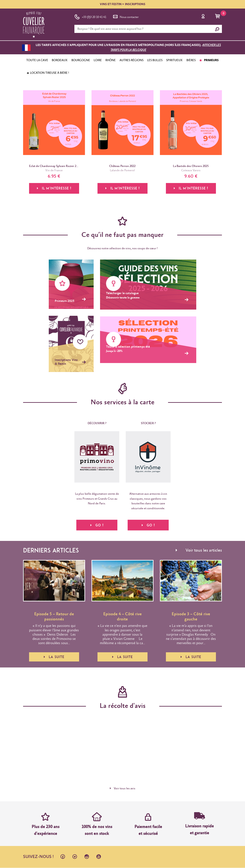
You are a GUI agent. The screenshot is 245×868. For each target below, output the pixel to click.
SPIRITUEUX (174, 60)
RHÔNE (111, 60)
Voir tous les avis (123, 789)
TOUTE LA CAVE (37, 60)
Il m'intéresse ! (54, 189)
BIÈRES (191, 60)
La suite (54, 657)
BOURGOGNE (81, 60)
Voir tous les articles (199, 551)
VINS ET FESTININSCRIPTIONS (123, 4)
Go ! (97, 525)
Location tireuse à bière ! (48, 73)
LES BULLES (155, 60)
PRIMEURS (209, 60)
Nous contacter (125, 16)
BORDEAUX (60, 60)
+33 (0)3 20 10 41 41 (90, 16)
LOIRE (98, 60)
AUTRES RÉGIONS (131, 60)
